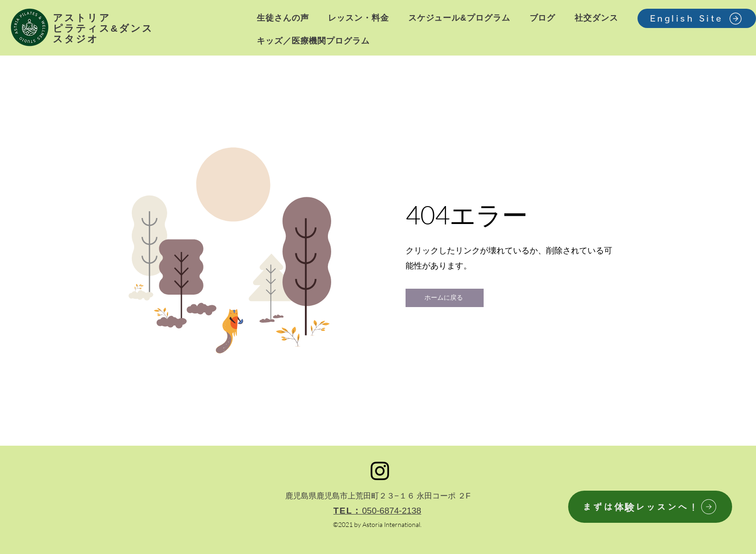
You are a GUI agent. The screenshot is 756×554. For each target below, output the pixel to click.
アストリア (82, 18)
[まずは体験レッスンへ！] (650, 507)
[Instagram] (380, 471)
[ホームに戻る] (445, 298)
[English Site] (697, 18)
